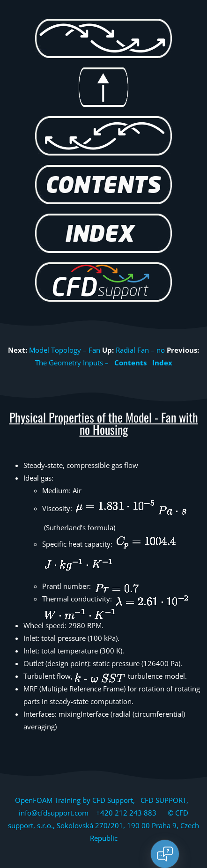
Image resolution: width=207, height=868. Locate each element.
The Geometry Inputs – (72, 363)
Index (162, 363)
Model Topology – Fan (65, 350)
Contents (130, 363)
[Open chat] (165, 854)
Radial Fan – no (140, 350)
